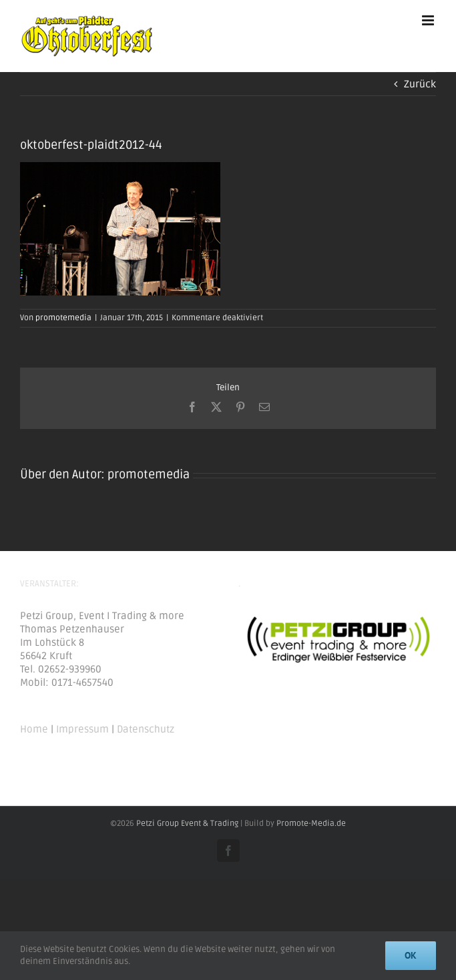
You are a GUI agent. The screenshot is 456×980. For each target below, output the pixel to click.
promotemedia (63, 318)
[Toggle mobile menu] (429, 20)
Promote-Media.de (311, 824)
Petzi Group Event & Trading (187, 824)
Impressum (82, 729)
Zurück (420, 84)
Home (34, 729)
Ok (411, 955)
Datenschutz (146, 729)
